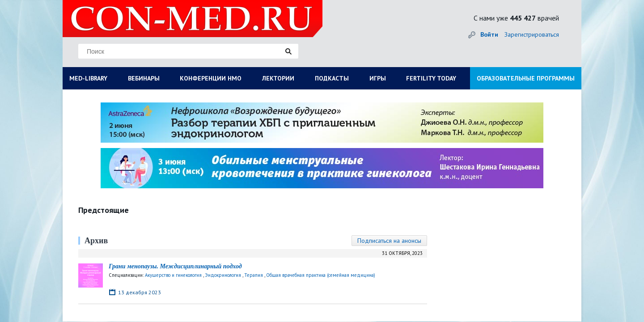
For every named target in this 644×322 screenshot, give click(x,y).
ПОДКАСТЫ (332, 78)
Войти (489, 34)
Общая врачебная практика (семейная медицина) (321, 275)
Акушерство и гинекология (173, 275)
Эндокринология (223, 275)
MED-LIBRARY (88, 78)
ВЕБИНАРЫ (144, 78)
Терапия (254, 275)
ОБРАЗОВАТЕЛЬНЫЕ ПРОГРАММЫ (526, 78)
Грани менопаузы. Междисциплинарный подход (175, 266)
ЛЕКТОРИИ (278, 78)
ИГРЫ (378, 78)
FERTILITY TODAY (431, 78)
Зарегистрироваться (532, 34)
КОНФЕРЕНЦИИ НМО (211, 78)
